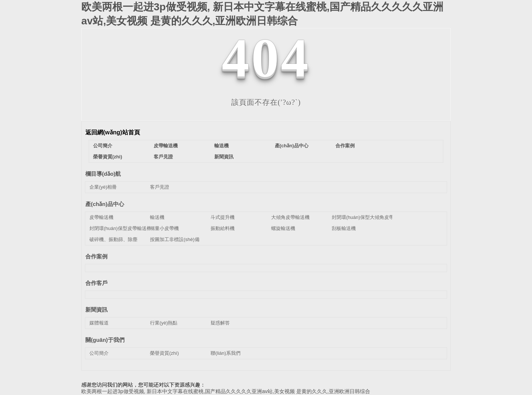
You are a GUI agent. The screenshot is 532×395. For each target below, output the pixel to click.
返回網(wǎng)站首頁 (113, 132)
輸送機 (221, 146)
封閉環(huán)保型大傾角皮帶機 (365, 217)
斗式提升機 (223, 217)
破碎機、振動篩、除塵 (113, 239)
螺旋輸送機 (283, 228)
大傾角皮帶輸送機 (290, 217)
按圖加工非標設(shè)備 (175, 239)
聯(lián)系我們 (226, 353)
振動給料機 (223, 228)
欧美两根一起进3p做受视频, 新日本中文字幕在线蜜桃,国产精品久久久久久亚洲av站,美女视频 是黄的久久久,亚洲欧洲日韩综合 (226, 391)
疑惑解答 (220, 323)
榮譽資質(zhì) (108, 157)
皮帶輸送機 (166, 146)
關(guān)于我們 (105, 340)
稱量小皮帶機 (164, 228)
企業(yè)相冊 (103, 187)
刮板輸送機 (344, 228)
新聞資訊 (224, 157)
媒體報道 (99, 323)
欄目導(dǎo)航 (103, 174)
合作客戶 (96, 283)
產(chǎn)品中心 (292, 146)
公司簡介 (103, 146)
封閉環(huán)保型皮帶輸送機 (120, 228)
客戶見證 (163, 157)
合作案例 (345, 146)
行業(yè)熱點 (164, 323)
